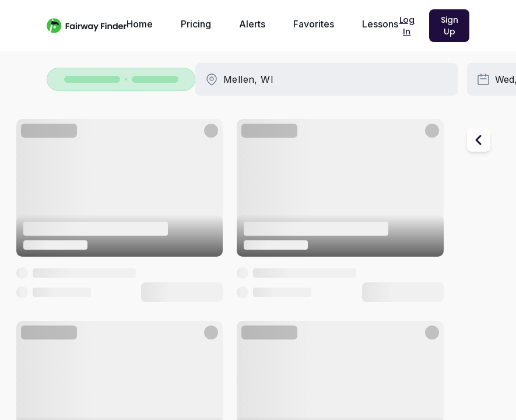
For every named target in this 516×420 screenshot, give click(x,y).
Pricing (196, 24)
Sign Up (450, 26)
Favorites (314, 24)
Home (140, 24)
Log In (407, 26)
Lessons (380, 24)
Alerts (252, 24)
